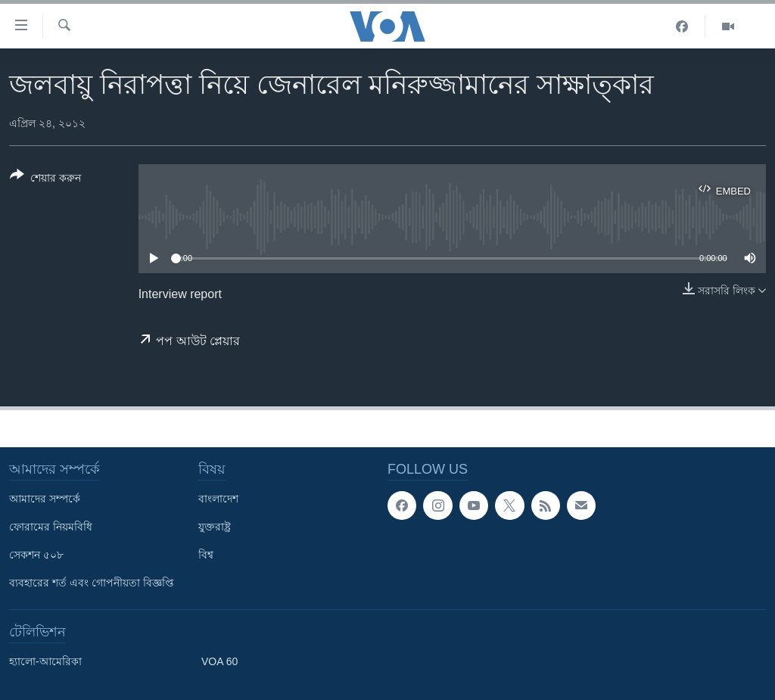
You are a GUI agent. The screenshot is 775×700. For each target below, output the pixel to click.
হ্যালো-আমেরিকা (45, 661)
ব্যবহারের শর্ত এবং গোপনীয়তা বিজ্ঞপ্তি (92, 583)
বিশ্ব (206, 555)
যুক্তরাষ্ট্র (215, 527)
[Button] (45, 179)
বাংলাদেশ (218, 499)
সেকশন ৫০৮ (36, 555)
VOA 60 (219, 661)
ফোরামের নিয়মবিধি (51, 527)
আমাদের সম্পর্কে (45, 499)
